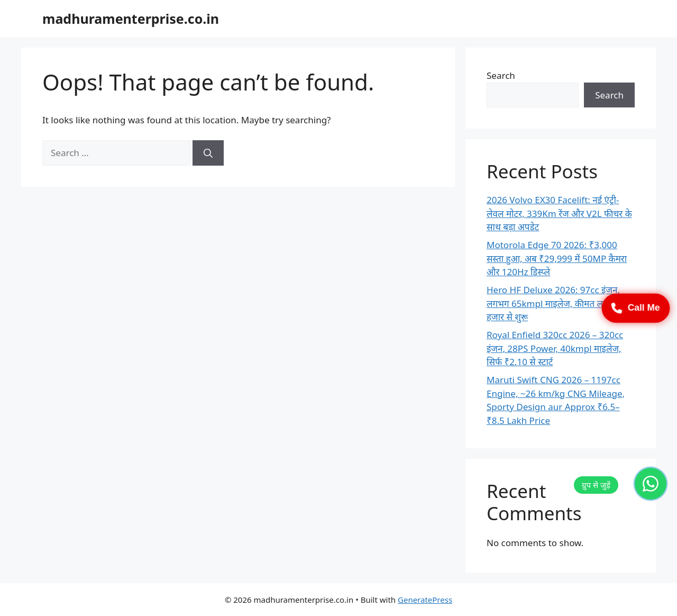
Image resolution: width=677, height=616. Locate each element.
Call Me (636, 308)
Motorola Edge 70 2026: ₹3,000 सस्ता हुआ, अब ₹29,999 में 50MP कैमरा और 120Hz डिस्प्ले (557, 258)
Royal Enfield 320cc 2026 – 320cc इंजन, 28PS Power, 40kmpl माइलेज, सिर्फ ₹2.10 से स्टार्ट (555, 348)
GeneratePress (425, 600)
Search (501, 75)
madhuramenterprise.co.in (131, 19)
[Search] (208, 153)
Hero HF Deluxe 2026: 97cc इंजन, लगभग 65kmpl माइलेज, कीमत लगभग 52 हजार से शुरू (559, 303)
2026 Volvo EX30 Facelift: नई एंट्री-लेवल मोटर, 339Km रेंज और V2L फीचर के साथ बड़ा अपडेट (559, 213)
